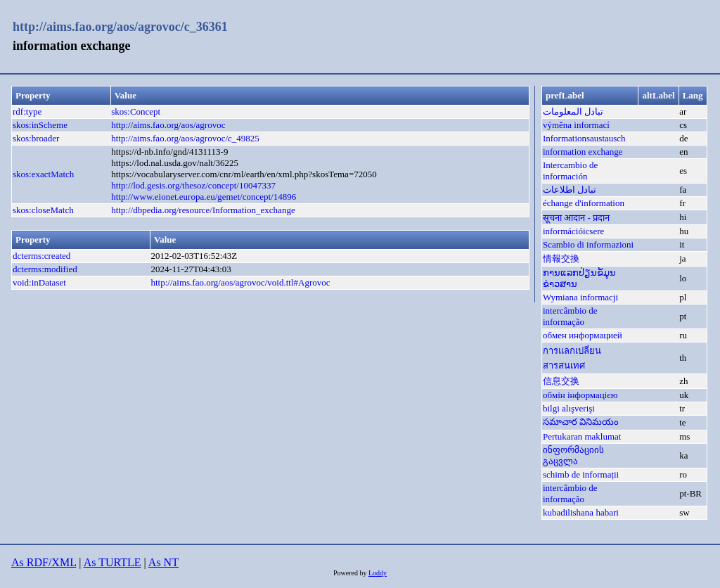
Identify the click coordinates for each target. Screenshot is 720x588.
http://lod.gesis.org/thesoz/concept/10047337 (193, 185)
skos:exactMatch (43, 174)
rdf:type (27, 111)
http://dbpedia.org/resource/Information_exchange (203, 210)
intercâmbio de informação (570, 316)
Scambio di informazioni (588, 244)
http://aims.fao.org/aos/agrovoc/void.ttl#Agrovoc (240, 282)
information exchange (583, 152)
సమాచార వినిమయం (581, 422)
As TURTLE (112, 562)
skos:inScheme (40, 125)
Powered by (351, 573)
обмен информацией (583, 335)
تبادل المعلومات (573, 111)
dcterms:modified (45, 269)
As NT (163, 562)
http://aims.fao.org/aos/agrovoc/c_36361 (120, 27)
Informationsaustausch (584, 138)
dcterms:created (41, 256)
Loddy (378, 573)
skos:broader (36, 138)
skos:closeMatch (43, 210)
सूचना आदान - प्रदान (576, 218)
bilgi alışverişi (569, 408)
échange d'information (584, 203)
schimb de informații (581, 474)
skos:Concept (136, 111)
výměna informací (576, 125)
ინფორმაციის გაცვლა (573, 455)
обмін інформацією (580, 395)
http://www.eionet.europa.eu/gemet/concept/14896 (204, 197)
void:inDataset (39, 282)
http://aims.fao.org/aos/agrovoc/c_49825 (185, 138)
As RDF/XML (44, 562)
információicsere (573, 231)
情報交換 (561, 258)
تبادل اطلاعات (570, 190)
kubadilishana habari (581, 512)
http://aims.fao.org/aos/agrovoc (168, 125)
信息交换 (561, 381)
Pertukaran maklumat (582, 436)
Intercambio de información (570, 171)
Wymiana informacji (580, 297)
